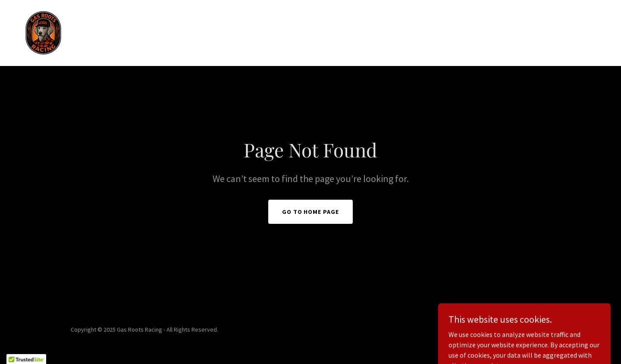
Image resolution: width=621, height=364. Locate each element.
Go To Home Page (311, 212)
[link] (43, 32)
